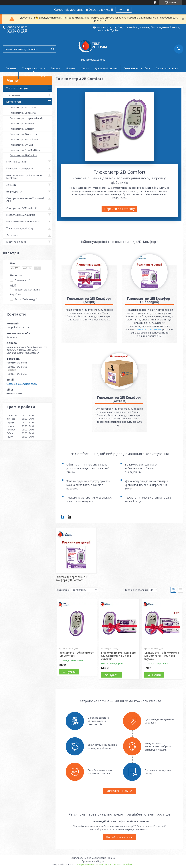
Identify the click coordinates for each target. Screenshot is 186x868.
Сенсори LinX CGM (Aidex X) (22, 208)
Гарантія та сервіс (167, 68)
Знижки (56, 68)
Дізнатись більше (119, 791)
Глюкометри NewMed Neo (25, 150)
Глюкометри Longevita (23, 113)
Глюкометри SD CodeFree (25, 139)
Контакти (27, 75)
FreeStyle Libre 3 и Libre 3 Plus (23, 221)
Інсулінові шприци (17, 162)
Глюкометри (14, 102)
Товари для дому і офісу (20, 228)
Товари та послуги (34, 68)
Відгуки (43, 75)
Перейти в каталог (119, 837)
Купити (124, 10)
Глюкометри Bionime (22, 123)
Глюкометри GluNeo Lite (24, 134)
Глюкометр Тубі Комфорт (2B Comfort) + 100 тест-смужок (161, 656)
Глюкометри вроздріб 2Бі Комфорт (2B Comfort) (71, 579)
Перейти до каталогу (119, 209)
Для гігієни (12, 235)
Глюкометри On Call (21, 145)
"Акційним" (155, 329)
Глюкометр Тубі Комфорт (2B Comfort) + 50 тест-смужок (119, 656)
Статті (85, 68)
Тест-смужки (13, 95)
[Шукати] (53, 49)
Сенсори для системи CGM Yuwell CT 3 (25, 200)
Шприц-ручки (14, 192)
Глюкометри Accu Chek (23, 107)
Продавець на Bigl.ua (93, 861)
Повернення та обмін (137, 68)
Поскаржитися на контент (89, 864)
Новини (71, 68)
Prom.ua (111, 858)
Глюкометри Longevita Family (27, 118)
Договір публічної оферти (70, 75)
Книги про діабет (16, 242)
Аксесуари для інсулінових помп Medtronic (25, 176)
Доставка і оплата (106, 68)
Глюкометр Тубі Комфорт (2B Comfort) (76, 654)
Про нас (11, 75)
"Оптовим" (141, 329)
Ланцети (11, 185)
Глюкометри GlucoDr (22, 129)
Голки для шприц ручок (20, 168)
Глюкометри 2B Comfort (24, 155)
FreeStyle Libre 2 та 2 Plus (21, 215)
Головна (11, 68)
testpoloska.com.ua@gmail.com (22, 384)
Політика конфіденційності (120, 864)
